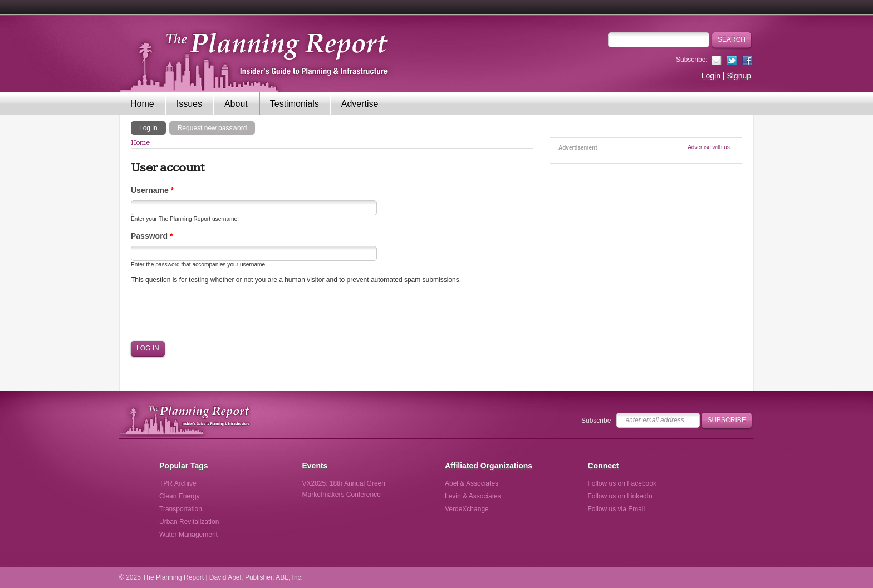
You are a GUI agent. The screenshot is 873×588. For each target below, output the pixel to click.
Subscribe (596, 421)
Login (711, 76)
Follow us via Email (617, 509)
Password (152, 236)
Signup (739, 76)
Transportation (181, 509)
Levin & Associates (473, 496)
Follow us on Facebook (622, 483)
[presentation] (215, 313)
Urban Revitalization (189, 522)
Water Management (188, 535)
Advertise (360, 104)
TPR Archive (178, 483)
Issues (189, 104)
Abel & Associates (472, 483)
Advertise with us (709, 147)
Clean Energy (180, 496)
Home (142, 104)
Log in (153, 127)
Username (152, 190)
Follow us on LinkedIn (620, 496)
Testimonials (295, 104)
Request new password (212, 128)
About (236, 104)
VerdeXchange (467, 509)
